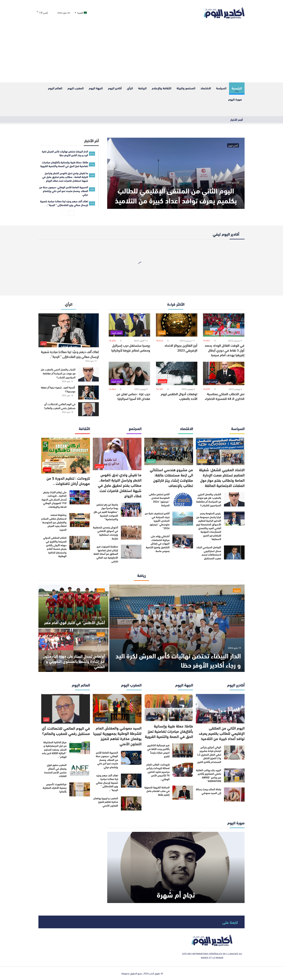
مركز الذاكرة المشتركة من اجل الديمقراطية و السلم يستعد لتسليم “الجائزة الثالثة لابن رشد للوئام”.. (54, 749)
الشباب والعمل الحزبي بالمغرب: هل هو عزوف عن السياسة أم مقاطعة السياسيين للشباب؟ (58, 373)
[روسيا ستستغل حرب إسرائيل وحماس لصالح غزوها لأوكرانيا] (129, 325)
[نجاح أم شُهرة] (176, 867)
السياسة (221, 88)
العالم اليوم (55, 88)
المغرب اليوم (76, 88)
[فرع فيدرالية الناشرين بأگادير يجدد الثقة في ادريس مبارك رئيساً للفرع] (183, 750)
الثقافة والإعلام (162, 88)
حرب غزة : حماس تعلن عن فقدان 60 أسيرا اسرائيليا (133, 396)
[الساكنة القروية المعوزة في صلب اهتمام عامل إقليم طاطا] (183, 793)
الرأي (130, 88)
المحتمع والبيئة (186, 88)
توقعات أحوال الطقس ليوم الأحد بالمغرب (179, 396)
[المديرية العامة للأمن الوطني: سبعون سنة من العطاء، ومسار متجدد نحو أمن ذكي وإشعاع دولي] (131, 758)
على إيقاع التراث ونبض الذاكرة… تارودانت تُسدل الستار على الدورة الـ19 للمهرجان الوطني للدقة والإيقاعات (54, 499)
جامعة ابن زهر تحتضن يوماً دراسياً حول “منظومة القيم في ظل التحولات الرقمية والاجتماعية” (106, 512)
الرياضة (142, 88)
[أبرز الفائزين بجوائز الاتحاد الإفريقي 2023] (177, 325)
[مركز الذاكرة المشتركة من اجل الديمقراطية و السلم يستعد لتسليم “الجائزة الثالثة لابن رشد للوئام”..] (80, 747)
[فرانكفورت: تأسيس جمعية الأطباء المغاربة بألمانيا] (80, 789)
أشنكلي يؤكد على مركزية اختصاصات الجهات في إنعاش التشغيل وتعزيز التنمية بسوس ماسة (158, 543)
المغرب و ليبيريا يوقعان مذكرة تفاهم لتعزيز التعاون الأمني (106, 802)
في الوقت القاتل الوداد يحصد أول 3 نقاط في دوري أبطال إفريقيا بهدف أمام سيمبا (225, 350)
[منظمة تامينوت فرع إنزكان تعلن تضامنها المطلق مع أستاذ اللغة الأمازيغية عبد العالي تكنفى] (131, 552)
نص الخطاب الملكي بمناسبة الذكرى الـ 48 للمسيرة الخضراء (225, 396)
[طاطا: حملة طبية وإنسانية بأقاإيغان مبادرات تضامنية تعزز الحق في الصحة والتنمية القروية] (169, 708)
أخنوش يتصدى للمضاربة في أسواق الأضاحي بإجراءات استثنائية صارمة (106, 533)
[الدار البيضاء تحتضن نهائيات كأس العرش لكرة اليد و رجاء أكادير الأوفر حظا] (177, 628)
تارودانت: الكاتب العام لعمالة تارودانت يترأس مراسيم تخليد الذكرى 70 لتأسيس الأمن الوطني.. (158, 772)
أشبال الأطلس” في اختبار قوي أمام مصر (74, 622)
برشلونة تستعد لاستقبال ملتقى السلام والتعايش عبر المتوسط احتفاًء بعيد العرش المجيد (54, 522)
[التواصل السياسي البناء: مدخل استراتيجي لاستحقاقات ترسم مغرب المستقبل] (234, 552)
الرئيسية (237, 88)
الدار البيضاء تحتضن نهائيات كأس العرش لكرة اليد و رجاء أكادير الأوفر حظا (178, 660)
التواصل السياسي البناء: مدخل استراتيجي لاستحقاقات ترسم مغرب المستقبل (209, 553)
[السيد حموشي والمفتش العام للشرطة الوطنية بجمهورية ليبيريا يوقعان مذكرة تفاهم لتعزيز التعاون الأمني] (117, 709)
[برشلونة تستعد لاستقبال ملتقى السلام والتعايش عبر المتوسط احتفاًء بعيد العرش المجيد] (80, 520)
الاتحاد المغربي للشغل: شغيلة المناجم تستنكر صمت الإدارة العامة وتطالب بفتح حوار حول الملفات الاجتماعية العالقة (222, 477)
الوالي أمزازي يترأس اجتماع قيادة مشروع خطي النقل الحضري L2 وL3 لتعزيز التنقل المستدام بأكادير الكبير (209, 754)
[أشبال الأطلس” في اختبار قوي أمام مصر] (73, 606)
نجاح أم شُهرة (176, 894)
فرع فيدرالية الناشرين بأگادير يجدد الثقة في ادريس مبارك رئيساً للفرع (158, 751)
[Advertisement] (141, 54)
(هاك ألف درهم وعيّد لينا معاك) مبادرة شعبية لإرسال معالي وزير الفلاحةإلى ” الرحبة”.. (70, 354)
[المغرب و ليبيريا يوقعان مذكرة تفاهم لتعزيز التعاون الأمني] (131, 803)
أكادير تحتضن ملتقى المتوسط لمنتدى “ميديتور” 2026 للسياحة (159, 500)
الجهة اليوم (96, 88)
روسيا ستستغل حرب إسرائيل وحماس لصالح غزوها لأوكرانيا (131, 348)
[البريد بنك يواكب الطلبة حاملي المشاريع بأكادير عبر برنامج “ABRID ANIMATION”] (234, 775)
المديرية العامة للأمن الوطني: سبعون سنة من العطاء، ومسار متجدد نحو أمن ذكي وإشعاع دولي (107, 760)
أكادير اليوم (115, 88)
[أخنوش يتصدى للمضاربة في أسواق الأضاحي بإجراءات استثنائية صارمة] (131, 533)
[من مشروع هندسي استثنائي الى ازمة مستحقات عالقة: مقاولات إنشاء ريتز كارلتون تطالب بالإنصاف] (169, 451)
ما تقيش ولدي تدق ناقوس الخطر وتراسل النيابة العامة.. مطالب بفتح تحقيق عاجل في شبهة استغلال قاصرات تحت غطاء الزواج (120, 485)
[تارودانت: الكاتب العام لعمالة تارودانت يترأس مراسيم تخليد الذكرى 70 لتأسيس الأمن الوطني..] (183, 770)
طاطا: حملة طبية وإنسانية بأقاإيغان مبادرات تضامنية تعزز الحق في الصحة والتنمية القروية (169, 731)
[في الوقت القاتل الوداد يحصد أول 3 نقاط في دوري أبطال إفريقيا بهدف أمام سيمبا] (224, 325)
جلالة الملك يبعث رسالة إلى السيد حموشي (209, 791)
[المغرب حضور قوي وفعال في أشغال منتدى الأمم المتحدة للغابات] (80, 770)
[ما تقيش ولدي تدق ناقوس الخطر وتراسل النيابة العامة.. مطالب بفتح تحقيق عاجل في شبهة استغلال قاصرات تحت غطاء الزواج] (117, 454)
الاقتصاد (206, 88)
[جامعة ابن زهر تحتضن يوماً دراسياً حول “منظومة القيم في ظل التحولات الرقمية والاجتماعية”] (131, 510)
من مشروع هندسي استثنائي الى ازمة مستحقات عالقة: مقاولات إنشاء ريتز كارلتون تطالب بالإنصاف (171, 477)
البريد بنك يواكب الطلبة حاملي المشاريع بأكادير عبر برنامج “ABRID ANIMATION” (209, 776)
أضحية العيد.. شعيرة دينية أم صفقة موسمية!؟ (58, 389)
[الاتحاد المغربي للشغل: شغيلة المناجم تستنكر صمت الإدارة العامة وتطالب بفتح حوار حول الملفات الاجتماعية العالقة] (220, 451)
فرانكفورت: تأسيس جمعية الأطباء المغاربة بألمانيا (55, 788)
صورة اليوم (235, 99)
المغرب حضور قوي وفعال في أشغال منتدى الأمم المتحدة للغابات (55, 770)
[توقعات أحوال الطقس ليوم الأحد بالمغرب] (177, 373)
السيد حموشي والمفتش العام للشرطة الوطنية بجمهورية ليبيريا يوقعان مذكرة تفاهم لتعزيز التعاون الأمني (117, 736)
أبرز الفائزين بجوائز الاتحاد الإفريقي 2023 (181, 348)
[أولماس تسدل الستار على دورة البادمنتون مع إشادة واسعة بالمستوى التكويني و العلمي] (73, 650)
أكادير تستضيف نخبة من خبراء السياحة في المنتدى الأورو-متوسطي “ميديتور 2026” (157, 521)
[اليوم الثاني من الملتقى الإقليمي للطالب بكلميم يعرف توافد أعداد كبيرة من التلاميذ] (176, 173)
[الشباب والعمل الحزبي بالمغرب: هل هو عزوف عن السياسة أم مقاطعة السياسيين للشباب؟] (88, 375)
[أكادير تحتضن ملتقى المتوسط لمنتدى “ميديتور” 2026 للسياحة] (183, 499)
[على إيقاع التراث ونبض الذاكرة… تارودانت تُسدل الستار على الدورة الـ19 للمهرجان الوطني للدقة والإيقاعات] (80, 497)
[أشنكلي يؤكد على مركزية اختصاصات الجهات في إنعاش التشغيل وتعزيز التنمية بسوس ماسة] (183, 541)
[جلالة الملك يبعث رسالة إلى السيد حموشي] (234, 794)
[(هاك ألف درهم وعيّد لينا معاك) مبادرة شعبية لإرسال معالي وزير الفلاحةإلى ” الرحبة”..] (69, 330)
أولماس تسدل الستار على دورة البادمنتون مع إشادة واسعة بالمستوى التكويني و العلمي (74, 661)
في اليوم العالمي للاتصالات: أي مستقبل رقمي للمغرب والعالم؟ (60, 406)
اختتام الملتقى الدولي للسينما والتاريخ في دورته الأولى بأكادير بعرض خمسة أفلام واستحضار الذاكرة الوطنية (55, 547)
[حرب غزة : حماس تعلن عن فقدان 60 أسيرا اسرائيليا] (129, 373)
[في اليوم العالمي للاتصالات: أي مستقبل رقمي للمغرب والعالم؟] (88, 409)
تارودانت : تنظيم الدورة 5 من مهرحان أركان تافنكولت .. (68, 481)
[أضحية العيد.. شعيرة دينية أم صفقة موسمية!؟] (88, 393)
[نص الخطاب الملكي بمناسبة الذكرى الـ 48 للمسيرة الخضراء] (224, 373)
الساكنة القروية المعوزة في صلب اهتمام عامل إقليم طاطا (157, 791)
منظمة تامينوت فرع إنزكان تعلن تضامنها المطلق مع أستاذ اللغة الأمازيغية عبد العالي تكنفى (106, 554)
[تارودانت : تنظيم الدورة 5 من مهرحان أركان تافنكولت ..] (66, 456)
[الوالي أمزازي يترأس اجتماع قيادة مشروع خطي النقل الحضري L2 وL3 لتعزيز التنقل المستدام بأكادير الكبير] (234, 753)
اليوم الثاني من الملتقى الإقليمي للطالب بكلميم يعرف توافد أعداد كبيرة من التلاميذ (176, 195)
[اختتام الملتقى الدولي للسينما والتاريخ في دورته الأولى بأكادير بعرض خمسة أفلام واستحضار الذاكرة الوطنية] (80, 543)
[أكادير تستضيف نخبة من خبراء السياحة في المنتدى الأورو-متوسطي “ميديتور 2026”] (183, 519)
